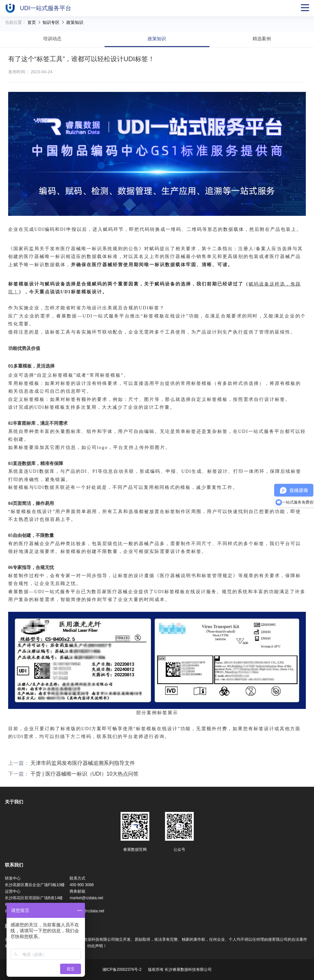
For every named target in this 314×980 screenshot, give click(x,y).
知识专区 (52, 22)
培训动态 (52, 39)
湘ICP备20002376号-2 (122, 970)
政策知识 (75, 22)
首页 (32, 22)
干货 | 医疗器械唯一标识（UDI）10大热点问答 (84, 774)
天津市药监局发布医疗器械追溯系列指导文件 (83, 763)
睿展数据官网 (135, 850)
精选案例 (262, 39)
